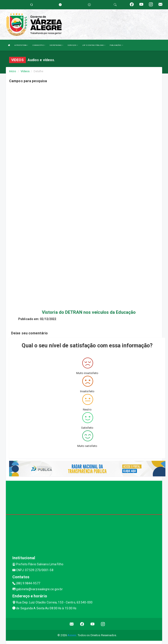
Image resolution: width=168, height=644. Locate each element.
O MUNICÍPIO (39, 45)
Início (13, 71)
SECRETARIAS (56, 45)
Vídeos (25, 71)
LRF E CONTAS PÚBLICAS (94, 45)
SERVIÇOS (73, 45)
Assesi (72, 635)
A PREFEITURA (21, 45)
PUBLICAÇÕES (116, 45)
